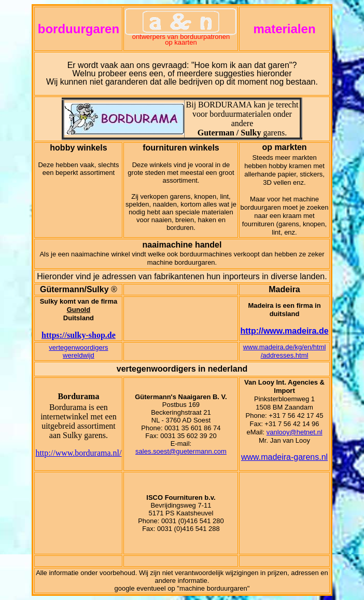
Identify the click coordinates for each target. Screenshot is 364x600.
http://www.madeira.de (284, 331)
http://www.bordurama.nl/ (78, 453)
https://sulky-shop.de (79, 335)
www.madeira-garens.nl (284, 457)
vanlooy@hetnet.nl (295, 432)
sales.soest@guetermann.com (181, 451)
